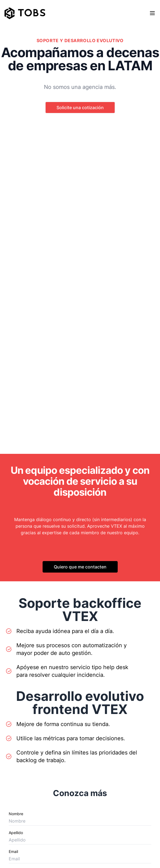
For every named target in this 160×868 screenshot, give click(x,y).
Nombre (16, 814)
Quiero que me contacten (80, 567)
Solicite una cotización (80, 108)
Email (13, 851)
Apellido (16, 833)
